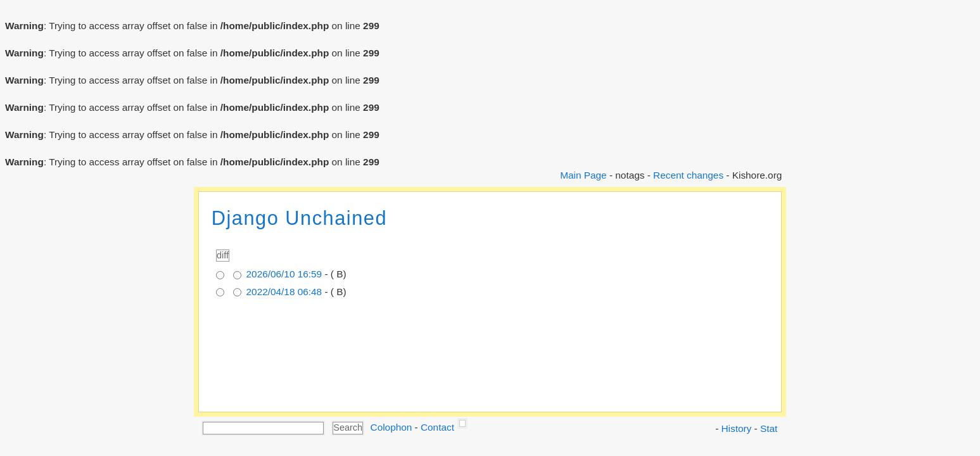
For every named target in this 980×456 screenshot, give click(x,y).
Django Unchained (299, 218)
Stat (769, 428)
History (737, 428)
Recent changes (688, 175)
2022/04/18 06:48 (284, 292)
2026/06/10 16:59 (284, 274)
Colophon (391, 427)
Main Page (583, 175)
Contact (437, 427)
